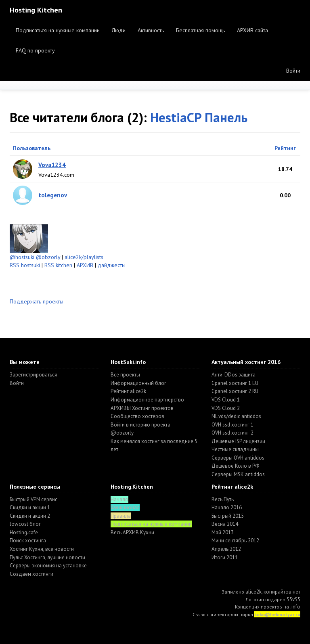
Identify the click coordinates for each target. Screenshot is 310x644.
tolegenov (53, 195)
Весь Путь (223, 499)
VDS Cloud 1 (226, 400)
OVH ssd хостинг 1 (232, 425)
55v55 (293, 599)
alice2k (253, 592)
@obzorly (48, 257)
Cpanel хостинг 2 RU (235, 391)
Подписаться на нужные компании (58, 30)
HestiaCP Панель (199, 117)
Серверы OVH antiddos (238, 458)
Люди (119, 30)
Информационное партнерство (147, 400)
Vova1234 (52, 165)
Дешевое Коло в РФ (235, 466)
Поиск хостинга (28, 540)
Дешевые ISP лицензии (238, 441)
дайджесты (112, 265)
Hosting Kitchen (36, 10)
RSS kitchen (58, 265)
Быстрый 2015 (228, 516)
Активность (151, 30)
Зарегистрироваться (34, 375)
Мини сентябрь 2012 (235, 540)
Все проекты (125, 375)
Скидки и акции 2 (30, 516)
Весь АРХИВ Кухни (132, 532)
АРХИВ (85, 265)
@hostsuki (22, 257)
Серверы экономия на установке (48, 566)
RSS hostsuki (25, 265)
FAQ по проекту (35, 50)
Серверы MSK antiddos (238, 474)
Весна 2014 (225, 524)
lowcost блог (25, 524)
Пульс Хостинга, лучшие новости (47, 557)
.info (295, 607)
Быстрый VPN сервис (34, 499)
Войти (293, 71)
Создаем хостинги (31, 574)
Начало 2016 (227, 507)
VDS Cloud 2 (226, 408)
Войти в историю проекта (140, 425)
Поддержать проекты (37, 301)
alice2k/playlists (84, 257)
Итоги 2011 (225, 557)
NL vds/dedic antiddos (236, 416)
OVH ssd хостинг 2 (232, 433)
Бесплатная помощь (200, 30)
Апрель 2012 (226, 549)
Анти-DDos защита (234, 375)
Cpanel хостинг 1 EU (235, 383)
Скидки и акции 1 (30, 507)
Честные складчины (235, 449)
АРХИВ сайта (252, 30)
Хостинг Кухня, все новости (42, 549)
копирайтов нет (282, 592)
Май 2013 (223, 532)
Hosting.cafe (24, 532)
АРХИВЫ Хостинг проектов (142, 408)
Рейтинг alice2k (128, 391)
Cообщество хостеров (137, 416)
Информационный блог (138, 383)
